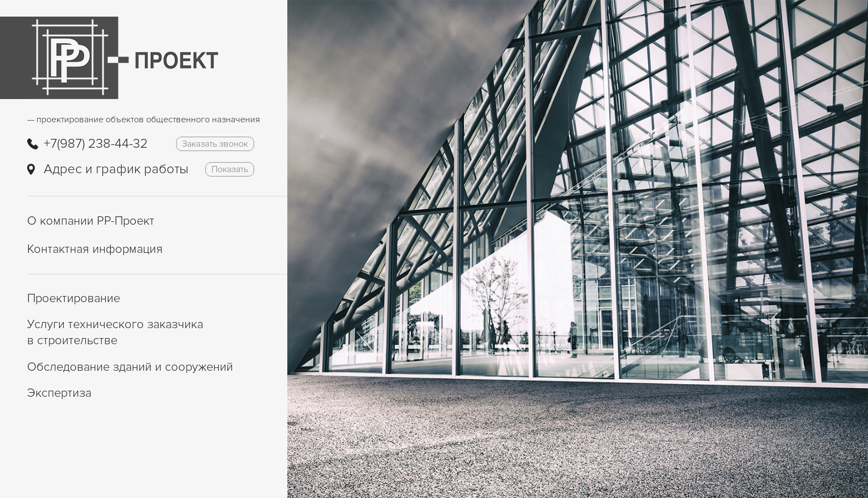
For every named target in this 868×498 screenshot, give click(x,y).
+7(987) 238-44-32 (96, 144)
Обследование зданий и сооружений (130, 367)
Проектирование (74, 299)
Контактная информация (95, 249)
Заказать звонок (215, 144)
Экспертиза (59, 393)
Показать (230, 169)
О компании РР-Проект (91, 221)
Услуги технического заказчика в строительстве (115, 333)
